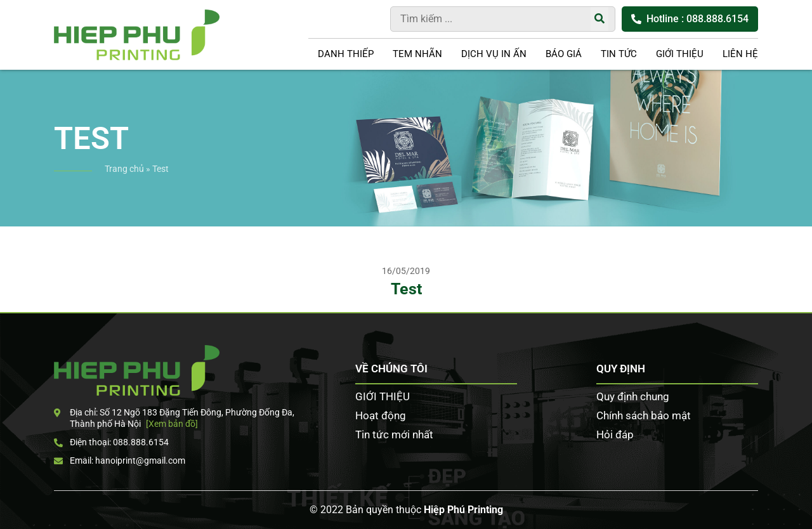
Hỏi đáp (615, 434)
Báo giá (564, 54)
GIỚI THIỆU (680, 54)
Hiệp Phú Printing (463, 510)
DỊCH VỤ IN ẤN (494, 54)
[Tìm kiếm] (599, 19)
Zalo (793, 229)
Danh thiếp (346, 54)
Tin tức (619, 54)
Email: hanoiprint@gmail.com (120, 460)
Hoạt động (381, 415)
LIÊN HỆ (740, 54)
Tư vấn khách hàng (793, 152)
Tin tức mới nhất (394, 434)
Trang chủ (124, 169)
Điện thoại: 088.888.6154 (111, 442)
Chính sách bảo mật (644, 415)
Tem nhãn (417, 54)
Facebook (793, 190)
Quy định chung (633, 396)
